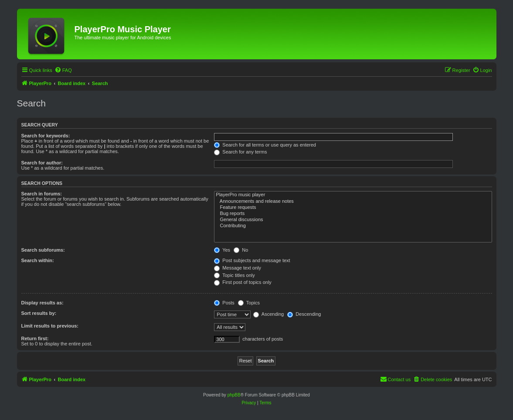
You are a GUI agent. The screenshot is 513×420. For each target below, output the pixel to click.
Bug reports (353, 214)
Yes (222, 250)
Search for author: (42, 163)
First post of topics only (243, 282)
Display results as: (42, 303)
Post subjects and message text (252, 260)
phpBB (234, 395)
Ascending (268, 314)
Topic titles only (234, 275)
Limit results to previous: (50, 326)
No (241, 250)
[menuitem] (63, 70)
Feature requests (353, 208)
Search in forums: (42, 194)
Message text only (238, 268)
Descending (304, 314)
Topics (249, 303)
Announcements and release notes (353, 201)
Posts (224, 303)
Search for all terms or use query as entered (265, 145)
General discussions (353, 220)
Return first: (35, 338)
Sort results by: (39, 313)
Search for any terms (240, 152)
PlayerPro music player (353, 195)
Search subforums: (43, 250)
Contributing (353, 226)
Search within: (38, 260)
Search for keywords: (46, 136)
